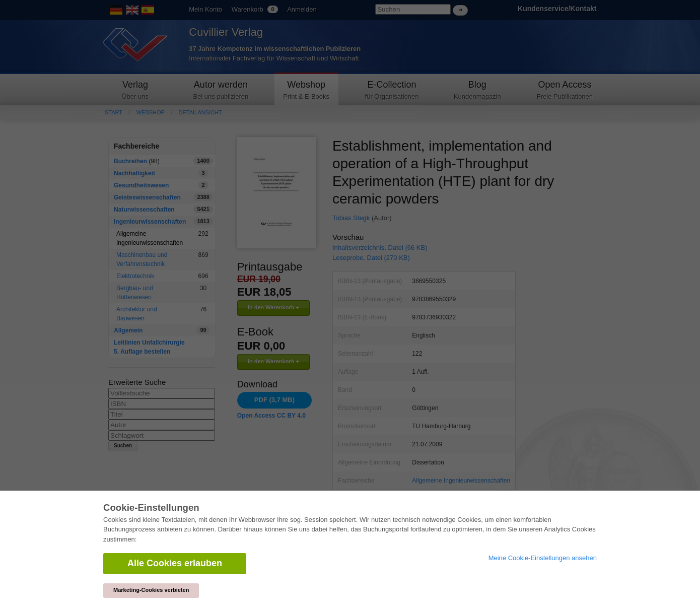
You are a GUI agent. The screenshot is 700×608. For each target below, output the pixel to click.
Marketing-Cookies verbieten (151, 590)
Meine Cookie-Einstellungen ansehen (543, 558)
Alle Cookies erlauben (175, 563)
